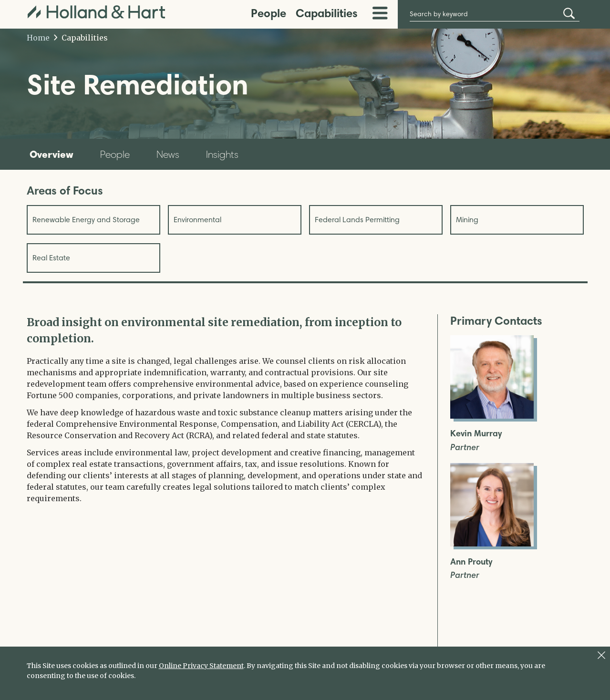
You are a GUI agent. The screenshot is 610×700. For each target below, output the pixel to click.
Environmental (197, 220)
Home (38, 38)
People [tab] (115, 154)
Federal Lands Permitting (357, 220)
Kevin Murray (476, 434)
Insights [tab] (222, 154)
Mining (467, 220)
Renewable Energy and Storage (86, 220)
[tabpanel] (225, 409)
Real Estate (51, 258)
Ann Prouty (471, 562)
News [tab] (168, 154)
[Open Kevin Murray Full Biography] (492, 416)
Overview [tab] (52, 154)
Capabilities (327, 13)
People (269, 13)
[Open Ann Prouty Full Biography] (492, 544)
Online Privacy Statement (201, 666)
